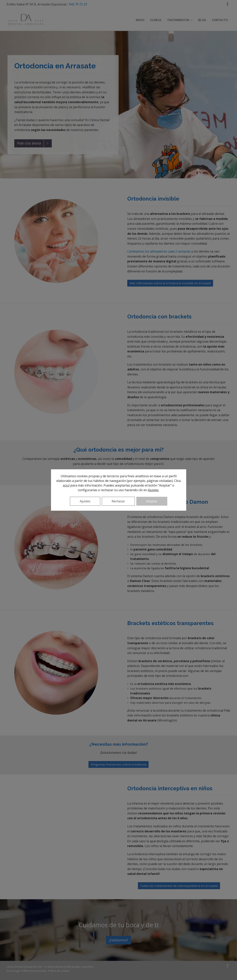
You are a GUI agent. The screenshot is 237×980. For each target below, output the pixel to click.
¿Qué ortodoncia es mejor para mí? (119, 450)
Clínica (156, 20)
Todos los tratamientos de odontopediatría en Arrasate (179, 886)
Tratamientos (180, 20)
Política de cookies (59, 971)
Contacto (220, 20)
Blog (202, 20)
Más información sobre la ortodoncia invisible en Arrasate (170, 283)
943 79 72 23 (78, 4)
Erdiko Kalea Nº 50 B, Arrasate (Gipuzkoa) (37, 4)
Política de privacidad (34, 971)
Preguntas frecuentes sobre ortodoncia (119, 764)
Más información (118, 476)
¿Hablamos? (118, 940)
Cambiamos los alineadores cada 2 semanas (159, 251)
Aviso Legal (13, 971)
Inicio (140, 20)
